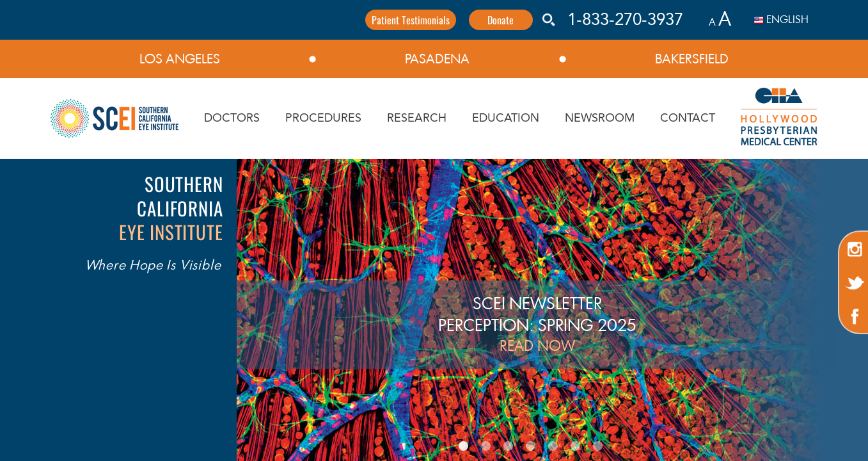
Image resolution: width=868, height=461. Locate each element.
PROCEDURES (323, 118)
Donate (501, 20)
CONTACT (688, 118)
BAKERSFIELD (692, 59)
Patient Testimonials (411, 20)
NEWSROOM (600, 118)
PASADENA (437, 59)
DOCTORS (232, 118)
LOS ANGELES (180, 59)
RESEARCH (417, 118)
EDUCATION (506, 118)
